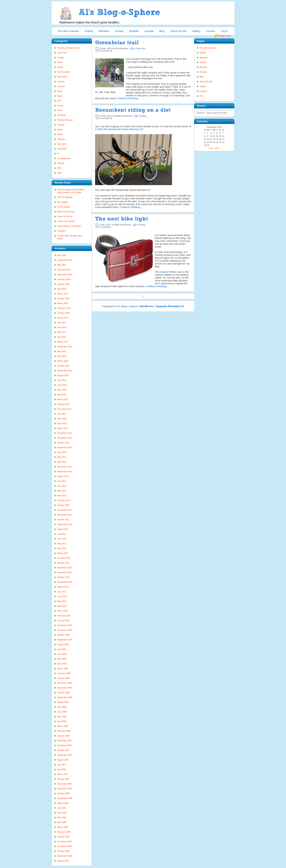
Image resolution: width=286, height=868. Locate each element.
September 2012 (65, 471)
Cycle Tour (62, 53)
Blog (162, 31)
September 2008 (65, 697)
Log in (224, 31)
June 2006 (62, 813)
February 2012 (64, 500)
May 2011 (62, 544)
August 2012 (63, 476)
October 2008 (63, 693)
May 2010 (62, 601)
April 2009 (62, 664)
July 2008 (62, 707)
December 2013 (64, 433)
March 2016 (63, 361)
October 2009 (63, 635)
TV (59, 154)
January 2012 (63, 505)
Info (201, 96)
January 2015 (63, 404)
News (60, 96)
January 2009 (63, 678)
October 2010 (63, 577)
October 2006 (63, 793)
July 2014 (62, 414)
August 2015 (63, 375)
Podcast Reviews (65, 120)
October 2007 (63, 750)
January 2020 (63, 284)
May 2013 (62, 457)
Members (104, 31)
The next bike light (122, 219)
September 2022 (65, 260)
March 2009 (63, 668)
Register (134, 31)
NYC (59, 101)
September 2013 (65, 447)
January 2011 (63, 563)
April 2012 (62, 496)
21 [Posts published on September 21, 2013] (223, 139)
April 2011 (62, 548)
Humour (61, 81)
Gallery (196, 31)
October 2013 (63, 443)
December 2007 (64, 741)
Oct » (218, 148)
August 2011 (63, 529)
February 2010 (64, 616)
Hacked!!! (61, 231)
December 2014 (64, 409)
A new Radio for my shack (69, 226)
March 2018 (63, 303)
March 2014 (63, 428)
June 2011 (62, 539)
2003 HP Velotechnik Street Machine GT (120, 129)
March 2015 (63, 399)
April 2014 (62, 423)
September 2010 (65, 582)
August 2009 (63, 644)
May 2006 (62, 817)
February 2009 (64, 673)
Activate (149, 31)
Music (60, 91)
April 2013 (62, 462)
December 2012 (64, 467)
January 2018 (63, 313)
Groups (119, 31)
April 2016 (62, 356)
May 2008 (62, 717)
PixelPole (61, 115)
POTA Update (63, 207)
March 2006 (63, 827)
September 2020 (65, 274)
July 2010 (62, 592)
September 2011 (65, 524)
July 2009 (62, 649)
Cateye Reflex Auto (171, 272)
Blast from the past (66, 212)
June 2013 (62, 452)
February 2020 (64, 279)
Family (60, 67)
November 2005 (64, 846)
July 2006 (62, 808)
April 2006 (62, 822)
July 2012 (62, 481)
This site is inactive (68, 31)
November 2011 (64, 515)
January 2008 (63, 736)
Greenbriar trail (117, 42)
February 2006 (64, 832)
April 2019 (62, 289)
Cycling (61, 57)
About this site (178, 31)
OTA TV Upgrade (65, 197)
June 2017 (62, 327)
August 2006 (63, 803)
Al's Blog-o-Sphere (127, 306)
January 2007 (63, 779)
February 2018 (64, 308)
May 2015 (62, 390)
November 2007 (64, 745)
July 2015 (62, 380)
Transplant (62, 149)
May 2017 (62, 332)
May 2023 (62, 255)
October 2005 (63, 851)
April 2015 (62, 395)
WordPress (146, 306)
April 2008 (62, 721)
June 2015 (62, 385)
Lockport (61, 86)
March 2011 (63, 553)
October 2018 (63, 298)
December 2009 (64, 625)
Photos (60, 106)
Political (61, 125)
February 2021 (64, 270)
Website (61, 163)
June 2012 (62, 486)
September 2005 (65, 856)
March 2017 (63, 342)
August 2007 (63, 760)
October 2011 (63, 520)
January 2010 (63, 620)
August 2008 (63, 702)
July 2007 (62, 765)
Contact (211, 31)
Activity (89, 31)
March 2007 (63, 774)
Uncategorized (64, 158)
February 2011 (64, 558)
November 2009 (64, 630)
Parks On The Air (65, 216)
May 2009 (62, 659)
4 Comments (105, 227)
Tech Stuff (62, 144)
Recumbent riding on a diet (133, 110)
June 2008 (62, 712)
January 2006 (63, 837)
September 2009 (65, 640)
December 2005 (64, 841)
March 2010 (63, 611)
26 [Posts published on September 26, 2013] (217, 142)
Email (60, 62)
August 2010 (63, 587)
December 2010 (64, 568)
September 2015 (65, 371)
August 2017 (63, 318)
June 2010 (62, 596)
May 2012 (62, 491)
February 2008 (64, 731)
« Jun (211, 148)
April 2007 (62, 769)
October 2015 (63, 366)
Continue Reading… (129, 98)
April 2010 (62, 606)
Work (60, 173)
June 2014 (62, 419)
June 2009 (62, 654)
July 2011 (62, 534)
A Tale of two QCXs (66, 221)
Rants (60, 130)
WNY (60, 168)
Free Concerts (64, 72)
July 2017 (62, 323)
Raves (60, 134)
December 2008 (64, 683)
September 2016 (65, 347)
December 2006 (64, 784)
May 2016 (62, 351)
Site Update (63, 202)
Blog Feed (225, 36)
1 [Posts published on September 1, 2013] (204, 133)
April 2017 (62, 337)
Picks (60, 110)
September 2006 (65, 798)
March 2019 (63, 294)
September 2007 (65, 755)
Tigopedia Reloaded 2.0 (170, 306)
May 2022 (62, 265)
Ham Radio (62, 77)
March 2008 (63, 726)
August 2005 (63, 861)
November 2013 (64, 438)
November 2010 (64, 572)
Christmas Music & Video (69, 48)
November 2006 (64, 789)
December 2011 (64, 510)
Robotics (61, 139)
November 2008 (64, 688)
